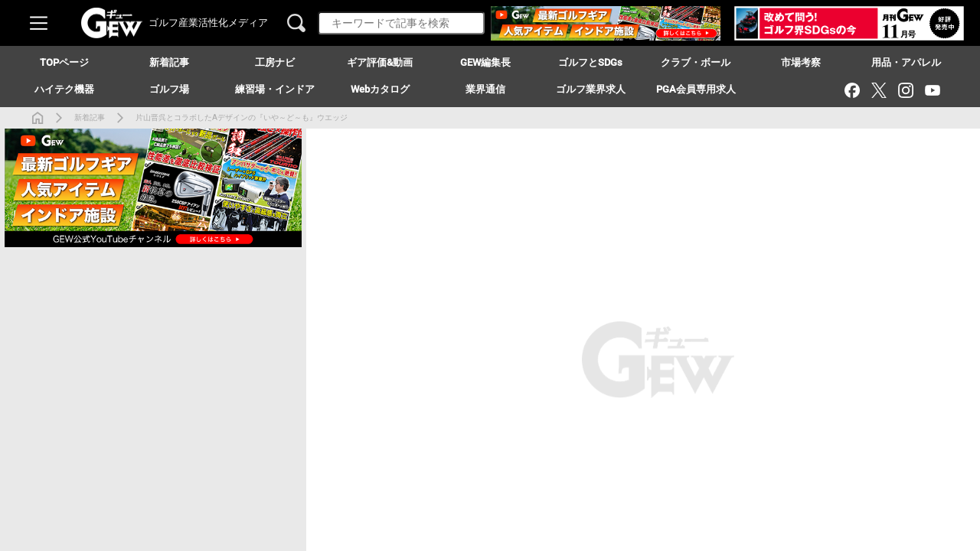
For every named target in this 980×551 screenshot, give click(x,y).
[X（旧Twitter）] (879, 90)
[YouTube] (932, 90)
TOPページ (64, 62)
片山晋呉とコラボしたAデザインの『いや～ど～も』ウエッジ (242, 117)
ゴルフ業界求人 (591, 89)
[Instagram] (905, 90)
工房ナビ (275, 62)
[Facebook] (852, 90)
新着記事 (90, 117)
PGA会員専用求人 (696, 89)
